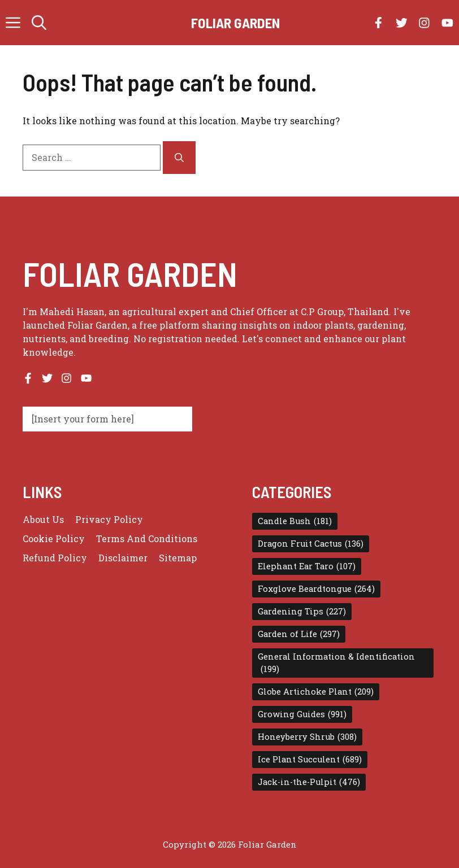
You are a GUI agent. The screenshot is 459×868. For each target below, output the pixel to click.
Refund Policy (55, 558)
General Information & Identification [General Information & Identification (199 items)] (336, 663)
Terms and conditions (147, 538)
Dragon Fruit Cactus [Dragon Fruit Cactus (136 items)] (311, 544)
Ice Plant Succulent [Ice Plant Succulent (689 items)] (310, 760)
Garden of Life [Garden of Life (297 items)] (299, 634)
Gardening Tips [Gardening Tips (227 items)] (302, 612)
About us (43, 519)
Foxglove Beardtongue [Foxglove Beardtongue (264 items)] (316, 589)
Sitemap (178, 558)
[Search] (179, 158)
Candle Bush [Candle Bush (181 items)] (295, 521)
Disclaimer (123, 558)
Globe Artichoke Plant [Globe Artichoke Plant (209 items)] (316, 692)
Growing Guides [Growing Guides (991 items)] (302, 714)
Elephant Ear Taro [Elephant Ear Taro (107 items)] (307, 566)
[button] (39, 23)
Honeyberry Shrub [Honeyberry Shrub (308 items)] (307, 737)
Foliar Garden (235, 23)
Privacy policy (109, 519)
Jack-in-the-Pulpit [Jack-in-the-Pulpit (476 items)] (309, 782)
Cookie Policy (54, 538)
